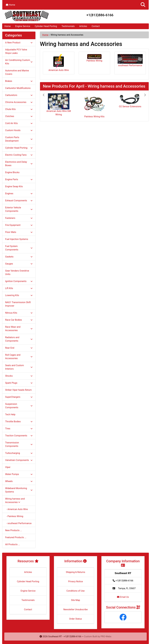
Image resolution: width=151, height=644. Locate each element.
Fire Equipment (19, 225)
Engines (19, 193)
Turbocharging (19, 453)
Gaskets (19, 257)
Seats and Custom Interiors (19, 367)
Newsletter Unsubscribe (76, 609)
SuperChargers (19, 397)
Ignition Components (19, 281)
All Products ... (13, 544)
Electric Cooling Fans (19, 155)
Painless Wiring (94, 58)
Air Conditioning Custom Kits (19, 62)
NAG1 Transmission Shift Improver (18, 304)
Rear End (19, 348)
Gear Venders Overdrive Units (17, 272)
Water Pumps (19, 474)
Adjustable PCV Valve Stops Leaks (16, 51)
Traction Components (19, 436)
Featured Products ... (16, 537)
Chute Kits (19, 109)
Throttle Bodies (19, 422)
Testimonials (68, 26)
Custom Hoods (19, 130)
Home (10, 5)
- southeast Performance (18, 523)
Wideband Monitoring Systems (19, 490)
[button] (143, 5)
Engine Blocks (12, 172)
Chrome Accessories (19, 102)
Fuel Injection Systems (17, 239)
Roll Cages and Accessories (19, 357)
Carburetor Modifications (18, 88)
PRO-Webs (106, 636)
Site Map (75, 600)
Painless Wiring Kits (94, 117)
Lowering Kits (19, 295)
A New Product (19, 43)
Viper (8, 467)
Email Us (123, 597)
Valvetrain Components (19, 460)
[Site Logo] (27, 16)
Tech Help (10, 414)
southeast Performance (130, 60)
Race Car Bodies (19, 320)
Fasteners (19, 218)
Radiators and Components (19, 339)
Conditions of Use (75, 591)
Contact (96, 26)
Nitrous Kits (19, 313)
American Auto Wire (59, 63)
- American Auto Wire (16, 509)
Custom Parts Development (19, 139)
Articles (83, 26)
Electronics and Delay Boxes (19, 164)
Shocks (19, 376)
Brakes (19, 81)
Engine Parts (19, 179)
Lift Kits (19, 288)
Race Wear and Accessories (19, 329)
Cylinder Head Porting (46, 26)
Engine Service (23, 26)
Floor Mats (19, 232)
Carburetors (19, 95)
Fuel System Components (19, 248)
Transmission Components (19, 444)
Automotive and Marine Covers (17, 72)
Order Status (75, 619)
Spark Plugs (19, 383)
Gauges (19, 264)
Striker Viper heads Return (18, 390)
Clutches (19, 116)
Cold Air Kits (19, 123)
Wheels (19, 481)
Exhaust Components (19, 201)
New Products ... (14, 530)
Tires (19, 429)
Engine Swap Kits (14, 186)
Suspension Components (19, 406)
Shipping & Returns (75, 572)
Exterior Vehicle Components (19, 209)
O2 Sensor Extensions (130, 106)
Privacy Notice (75, 581)
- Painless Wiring (14, 516)
